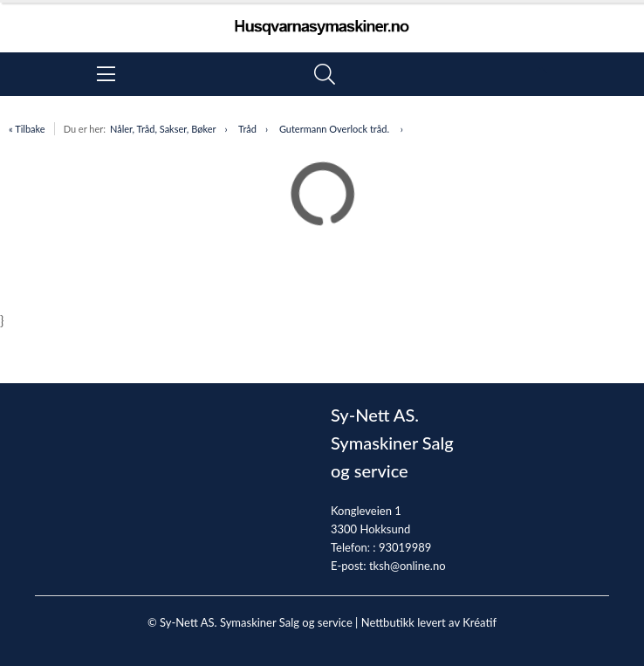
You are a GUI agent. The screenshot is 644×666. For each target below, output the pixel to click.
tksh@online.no (408, 566)
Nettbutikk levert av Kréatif (429, 622)
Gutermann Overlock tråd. (336, 129)
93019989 (405, 547)
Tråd (247, 129)
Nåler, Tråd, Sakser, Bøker (163, 129)
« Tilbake (27, 129)
